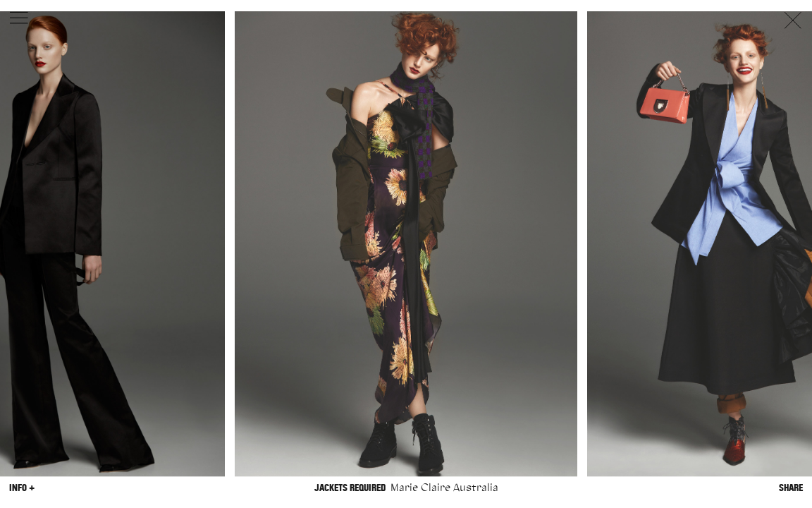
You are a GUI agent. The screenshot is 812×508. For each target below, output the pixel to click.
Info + (22, 488)
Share (791, 488)
